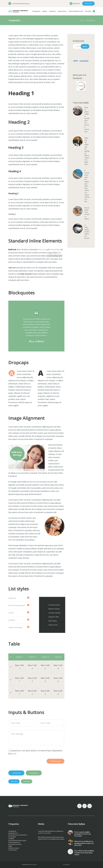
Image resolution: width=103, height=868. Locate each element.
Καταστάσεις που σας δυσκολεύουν (18, 835)
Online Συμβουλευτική (14, 842)
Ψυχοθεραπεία (12, 831)
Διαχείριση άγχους (13, 833)
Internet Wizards (33, 865)
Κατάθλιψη (11, 839)
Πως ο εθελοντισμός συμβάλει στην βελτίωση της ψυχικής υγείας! (84, 853)
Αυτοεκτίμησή (12, 837)
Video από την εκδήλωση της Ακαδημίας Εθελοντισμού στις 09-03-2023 (87, 151)
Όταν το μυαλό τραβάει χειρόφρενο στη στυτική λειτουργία (87, 119)
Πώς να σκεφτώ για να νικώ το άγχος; (87, 213)
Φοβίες (10, 846)
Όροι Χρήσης (66, 865)
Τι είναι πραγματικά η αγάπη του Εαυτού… (87, 233)
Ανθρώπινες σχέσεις (14, 848)
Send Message (55, 761)
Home (82, 20)
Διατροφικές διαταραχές (15, 844)
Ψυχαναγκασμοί (13, 850)
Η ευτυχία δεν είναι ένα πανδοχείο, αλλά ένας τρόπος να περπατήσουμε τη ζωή (87, 186)
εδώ (15, 754)
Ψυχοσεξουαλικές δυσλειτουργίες (17, 841)
